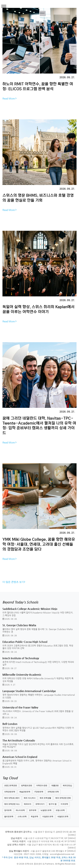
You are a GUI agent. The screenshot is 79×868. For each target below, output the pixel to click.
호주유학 (33, 810)
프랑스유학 (60, 810)
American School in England (20, 757)
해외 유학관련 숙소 (12, 804)
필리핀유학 (9, 816)
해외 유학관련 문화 (63, 798)
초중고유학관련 (11, 785)
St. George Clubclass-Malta (19, 625)
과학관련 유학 (53, 792)
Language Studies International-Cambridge (29, 691)
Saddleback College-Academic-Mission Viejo (30, 609)
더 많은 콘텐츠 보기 (14, 582)
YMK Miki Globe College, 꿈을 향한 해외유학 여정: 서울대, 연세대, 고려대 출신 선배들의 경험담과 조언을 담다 (39, 544)
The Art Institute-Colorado (19, 740)
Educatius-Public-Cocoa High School (25, 642)
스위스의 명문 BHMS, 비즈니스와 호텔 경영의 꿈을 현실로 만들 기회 (38, 198)
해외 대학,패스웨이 (12, 798)
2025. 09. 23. (10, 701)
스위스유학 (22, 816)
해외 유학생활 (45, 798)
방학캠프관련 (27, 785)
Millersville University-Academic (22, 675)
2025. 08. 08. (10, 751)
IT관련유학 (39, 792)
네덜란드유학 (63, 816)
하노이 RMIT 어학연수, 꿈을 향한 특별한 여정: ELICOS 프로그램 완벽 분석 (38, 86)
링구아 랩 (53, 804)
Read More (9, 98)
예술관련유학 (25, 792)
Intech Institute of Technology (21, 658)
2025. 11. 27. (9, 685)
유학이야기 (40, 804)
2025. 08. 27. (10, 668)
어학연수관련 (42, 785)
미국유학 (64, 804)
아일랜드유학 (48, 816)
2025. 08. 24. (10, 652)
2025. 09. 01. (10, 767)
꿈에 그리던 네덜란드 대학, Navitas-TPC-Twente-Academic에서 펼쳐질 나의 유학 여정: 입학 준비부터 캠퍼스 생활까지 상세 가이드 (39, 425)
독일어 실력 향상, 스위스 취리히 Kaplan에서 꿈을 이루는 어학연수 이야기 (39, 309)
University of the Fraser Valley (20, 707)
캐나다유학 (20, 810)
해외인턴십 (67, 785)
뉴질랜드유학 (46, 810)
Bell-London (10, 724)
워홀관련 (55, 785)
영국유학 (8, 810)
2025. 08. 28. (10, 619)
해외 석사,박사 (30, 798)
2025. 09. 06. (10, 734)
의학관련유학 (10, 792)
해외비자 (28, 804)
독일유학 (34, 816)
